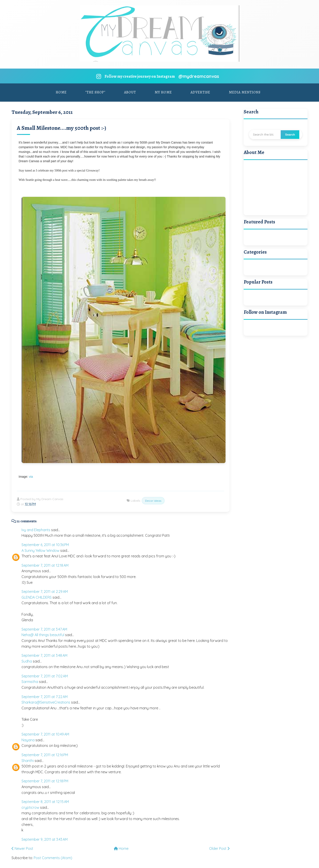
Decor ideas (153, 501)
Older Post (219, 848)
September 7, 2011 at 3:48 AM (44, 655)
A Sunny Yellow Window (40, 550)
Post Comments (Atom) (53, 858)
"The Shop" (95, 92)
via (31, 477)
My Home (163, 92)
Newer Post (22, 848)
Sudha (27, 661)
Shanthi (28, 761)
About (130, 92)
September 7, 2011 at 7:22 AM (45, 697)
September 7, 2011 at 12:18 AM (45, 565)
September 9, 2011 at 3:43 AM (45, 839)
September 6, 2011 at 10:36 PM (45, 545)
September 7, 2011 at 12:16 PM (45, 755)
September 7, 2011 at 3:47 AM (44, 629)
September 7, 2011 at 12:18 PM (45, 781)
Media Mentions (245, 92)
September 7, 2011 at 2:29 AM (45, 592)
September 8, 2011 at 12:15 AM (45, 802)
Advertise (200, 92)
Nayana (28, 740)
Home (61, 92)
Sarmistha (30, 682)
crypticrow (30, 807)
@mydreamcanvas (199, 76)
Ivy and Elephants (36, 530)
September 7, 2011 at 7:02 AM (45, 676)
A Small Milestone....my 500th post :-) (61, 128)
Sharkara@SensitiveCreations (46, 702)
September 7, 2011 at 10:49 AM (45, 734)
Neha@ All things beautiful (43, 635)
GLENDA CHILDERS (37, 597)
